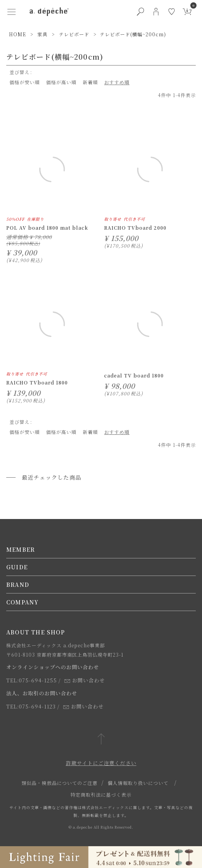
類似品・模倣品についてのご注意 (59, 783)
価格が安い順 (25, 82)
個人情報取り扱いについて (138, 783)
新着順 (90, 82)
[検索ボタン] (140, 12)
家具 (43, 34)
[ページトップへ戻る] (101, 740)
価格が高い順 (61, 82)
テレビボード (74, 34)
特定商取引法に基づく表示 (101, 794)
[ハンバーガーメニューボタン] (12, 12)
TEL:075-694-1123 (31, 706)
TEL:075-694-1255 (32, 680)
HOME (18, 34)
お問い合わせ (85, 680)
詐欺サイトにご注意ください (101, 763)
